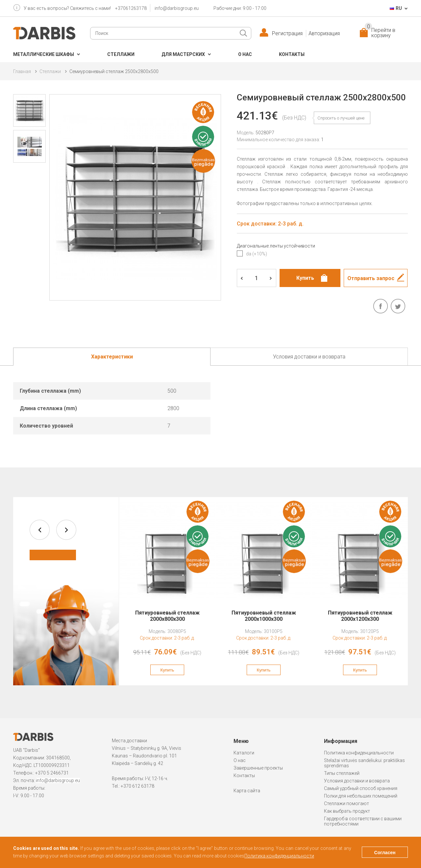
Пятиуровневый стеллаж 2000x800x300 (167, 616)
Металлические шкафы (44, 54)
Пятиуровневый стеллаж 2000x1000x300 (264, 616)
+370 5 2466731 (52, 773)
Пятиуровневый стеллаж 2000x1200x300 (360, 616)
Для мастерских (183, 54)
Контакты (292, 54)
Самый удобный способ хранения (361, 788)
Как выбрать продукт (347, 811)
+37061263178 (131, 8)
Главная (22, 71)
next (66, 530)
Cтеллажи (121, 54)
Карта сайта (247, 791)
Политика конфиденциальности (359, 753)
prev (40, 530)
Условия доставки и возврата (357, 781)
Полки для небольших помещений (361, 796)
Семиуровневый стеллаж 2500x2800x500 (114, 71)
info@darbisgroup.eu (177, 8)
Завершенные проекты (258, 768)
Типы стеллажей (342, 773)
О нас (245, 54)
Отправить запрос (371, 278)
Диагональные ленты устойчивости (276, 246)
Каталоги (244, 753)
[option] (167, 591)
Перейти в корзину (380, 33)
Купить (167, 670)
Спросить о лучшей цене (341, 118)
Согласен (385, 853)
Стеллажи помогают (347, 803)
